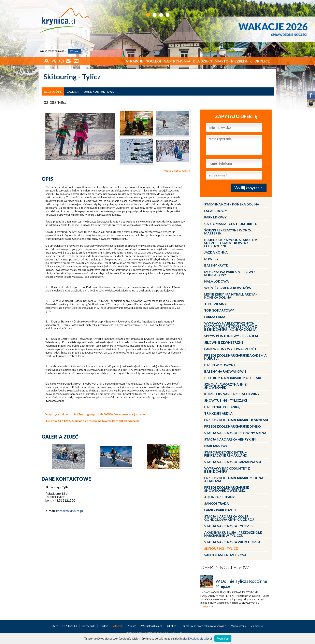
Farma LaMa (215, 317)
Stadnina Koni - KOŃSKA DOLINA (232, 204)
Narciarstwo (216, 446)
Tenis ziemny (215, 304)
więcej (207, 606)
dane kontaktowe (99, 92)
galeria (73, 92)
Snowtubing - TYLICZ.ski (226, 400)
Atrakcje (134, 61)
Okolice (262, 61)
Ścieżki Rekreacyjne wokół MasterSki (228, 232)
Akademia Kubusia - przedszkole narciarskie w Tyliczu (233, 534)
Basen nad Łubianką (222, 407)
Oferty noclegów (225, 567)
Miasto (221, 61)
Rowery (211, 259)
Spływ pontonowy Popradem (231, 336)
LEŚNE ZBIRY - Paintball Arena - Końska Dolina (231, 296)
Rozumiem (223, 638)
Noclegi (153, 61)
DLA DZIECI (202, 61)
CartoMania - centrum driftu (231, 224)
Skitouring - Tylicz (221, 548)
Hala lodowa (217, 281)
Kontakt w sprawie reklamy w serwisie (204, 626)
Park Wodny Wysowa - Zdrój (230, 349)
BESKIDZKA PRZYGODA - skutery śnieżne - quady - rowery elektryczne (231, 243)
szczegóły (53, 92)
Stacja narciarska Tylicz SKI (229, 526)
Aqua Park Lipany (219, 497)
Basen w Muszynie (220, 365)
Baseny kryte (216, 265)
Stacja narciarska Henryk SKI (230, 439)
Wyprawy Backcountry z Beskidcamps (227, 470)
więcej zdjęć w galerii (176, 171)
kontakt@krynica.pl (125, 421)
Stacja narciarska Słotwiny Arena (235, 433)
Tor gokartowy (219, 310)
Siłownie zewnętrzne (224, 342)
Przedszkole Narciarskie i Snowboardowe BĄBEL (227, 489)
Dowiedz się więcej (200, 638)
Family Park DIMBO (220, 510)
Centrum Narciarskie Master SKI (233, 378)
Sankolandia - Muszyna (225, 555)
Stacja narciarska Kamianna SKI (233, 462)
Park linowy (215, 217)
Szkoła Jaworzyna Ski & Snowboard (226, 386)
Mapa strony (238, 626)
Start (55, 626)
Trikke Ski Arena (218, 413)
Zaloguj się (257, 626)
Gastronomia (177, 61)
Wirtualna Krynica (152, 626)
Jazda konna (216, 252)
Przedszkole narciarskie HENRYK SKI (236, 420)
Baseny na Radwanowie (225, 371)
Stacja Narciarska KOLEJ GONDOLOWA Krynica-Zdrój (229, 518)
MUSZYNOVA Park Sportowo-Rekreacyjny (230, 273)
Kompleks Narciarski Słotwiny (232, 394)
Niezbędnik (241, 61)
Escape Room (216, 211)
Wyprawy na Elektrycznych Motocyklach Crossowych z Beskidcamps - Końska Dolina (231, 326)
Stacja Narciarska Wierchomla (232, 542)
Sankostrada (217, 503)
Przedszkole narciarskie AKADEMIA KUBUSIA (235, 357)
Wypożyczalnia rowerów (228, 288)
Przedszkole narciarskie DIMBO (233, 426)
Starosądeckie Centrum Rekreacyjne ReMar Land (226, 454)
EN (271, 4)
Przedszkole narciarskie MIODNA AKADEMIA (234, 479)
